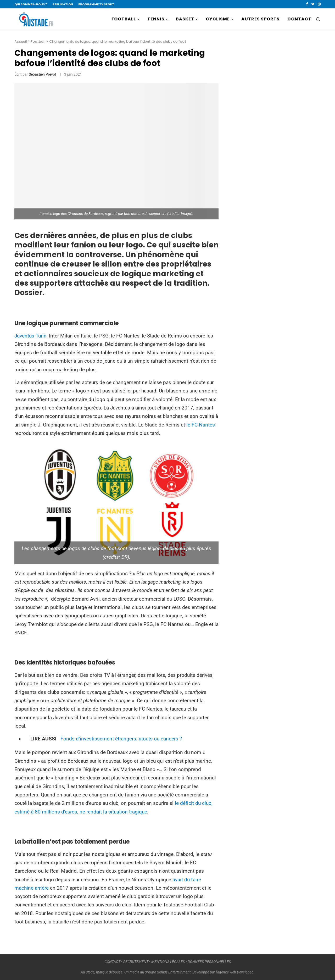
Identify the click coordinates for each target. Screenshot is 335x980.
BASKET (185, 19)
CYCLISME (218, 19)
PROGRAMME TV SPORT (96, 4)
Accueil (21, 41)
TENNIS (156, 19)
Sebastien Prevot (43, 74)
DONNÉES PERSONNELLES (209, 962)
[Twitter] (313, 4)
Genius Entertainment (174, 972)
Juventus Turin (30, 336)
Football (38, 41)
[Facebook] (307, 4)
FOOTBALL (124, 19)
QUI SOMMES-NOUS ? (31, 4)
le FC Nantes (201, 425)
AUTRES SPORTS (260, 19)
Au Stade (88, 972)
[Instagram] (319, 4)
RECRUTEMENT (136, 962)
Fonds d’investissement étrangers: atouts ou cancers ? (121, 739)
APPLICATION (63, 4)
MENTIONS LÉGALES (168, 962)
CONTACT (299, 19)
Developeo (245, 972)
